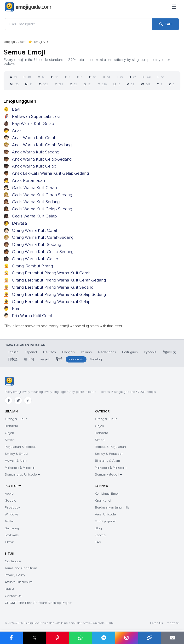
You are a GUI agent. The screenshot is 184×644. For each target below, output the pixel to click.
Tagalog (96, 359)
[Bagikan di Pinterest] (57, 638)
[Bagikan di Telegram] (103, 638)
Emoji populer (105, 521)
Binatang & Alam (107, 461)
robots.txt (173, 623)
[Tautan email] (172, 638)
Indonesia (76, 359)
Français (68, 352)
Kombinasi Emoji (107, 494)
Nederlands (107, 352)
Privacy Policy (15, 575)
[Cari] (165, 24)
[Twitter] (18, 400)
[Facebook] (9, 400)
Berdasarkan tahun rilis (112, 507)
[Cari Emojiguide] (78, 24)
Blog (98, 528)
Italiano (86, 352)
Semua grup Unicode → (22, 474)
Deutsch (49, 352)
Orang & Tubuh (16, 419)
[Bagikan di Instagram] (126, 638)
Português (130, 352)
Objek (9, 433)
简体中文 (169, 352)
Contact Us (13, 596)
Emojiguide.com (15, 42)
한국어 (29, 359)
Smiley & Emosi (16, 454)
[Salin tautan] (149, 638)
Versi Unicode (105, 514)
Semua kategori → (108, 474)
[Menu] (174, 7)
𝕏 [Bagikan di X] (34, 638)
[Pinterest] (28, 400)
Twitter (10, 521)
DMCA (10, 589)
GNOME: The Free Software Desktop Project (39, 603)
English (13, 352)
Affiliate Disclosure (19, 582)
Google (11, 501)
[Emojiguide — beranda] (9, 381)
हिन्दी (59, 359)
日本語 (13, 359)
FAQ (98, 542)
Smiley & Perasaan (109, 454)
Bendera (11, 426)
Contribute (13, 561)
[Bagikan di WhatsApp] (80, 638)
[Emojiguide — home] (28, 7)
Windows (12, 514)
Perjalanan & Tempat (20, 447)
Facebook (13, 507)
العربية (45, 359)
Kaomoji (101, 535)
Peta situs (157, 623)
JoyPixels (12, 535)
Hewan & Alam (16, 461)
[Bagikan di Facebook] (11, 638)
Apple (9, 494)
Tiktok (9, 542)
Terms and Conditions (21, 568)
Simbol (10, 440)
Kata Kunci (103, 501)
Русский (150, 352)
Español (31, 352)
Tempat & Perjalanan (110, 447)
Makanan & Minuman (21, 468)
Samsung (12, 528)
